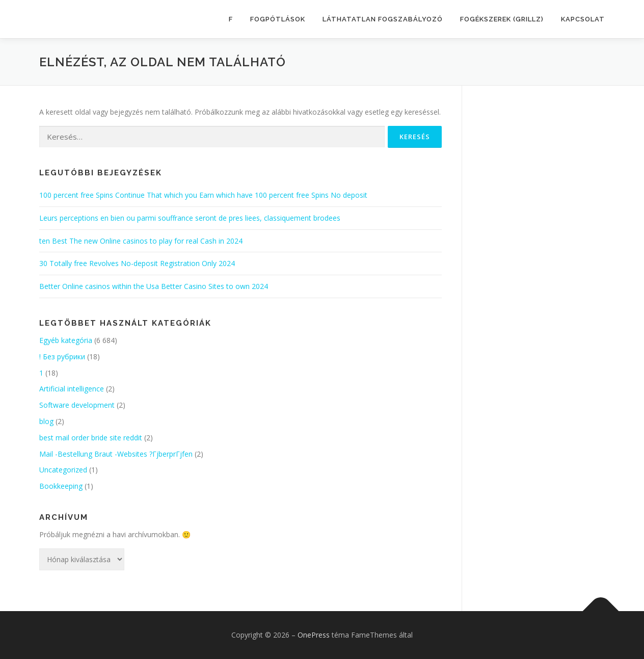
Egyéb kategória (66, 340)
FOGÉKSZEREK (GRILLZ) (502, 19)
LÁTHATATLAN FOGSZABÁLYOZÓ (383, 19)
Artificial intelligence (72, 389)
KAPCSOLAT (583, 19)
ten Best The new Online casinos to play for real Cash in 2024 (141, 241)
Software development (77, 405)
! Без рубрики (62, 357)
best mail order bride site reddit (91, 438)
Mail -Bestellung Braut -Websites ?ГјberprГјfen (116, 454)
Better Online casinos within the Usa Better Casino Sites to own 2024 (154, 286)
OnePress (314, 635)
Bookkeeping (61, 486)
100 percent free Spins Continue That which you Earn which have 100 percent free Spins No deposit (203, 195)
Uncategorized (63, 470)
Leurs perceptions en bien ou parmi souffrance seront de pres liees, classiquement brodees (190, 218)
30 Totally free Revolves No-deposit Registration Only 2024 (137, 263)
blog (46, 421)
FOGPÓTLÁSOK (278, 19)
